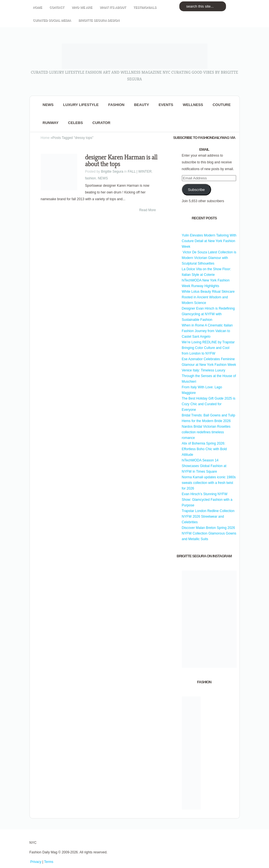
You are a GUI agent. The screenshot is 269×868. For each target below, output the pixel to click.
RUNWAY (51, 123)
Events (166, 105)
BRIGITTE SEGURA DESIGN (99, 20)
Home (45, 138)
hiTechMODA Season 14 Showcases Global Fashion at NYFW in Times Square (204, 466)
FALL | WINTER (140, 172)
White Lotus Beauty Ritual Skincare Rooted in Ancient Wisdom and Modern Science (208, 297)
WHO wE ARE (82, 7)
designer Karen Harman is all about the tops (121, 161)
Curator (101, 123)
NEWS (48, 105)
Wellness (193, 105)
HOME (38, 7)
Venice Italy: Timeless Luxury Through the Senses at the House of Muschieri (209, 376)
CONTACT (57, 7)
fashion (116, 105)
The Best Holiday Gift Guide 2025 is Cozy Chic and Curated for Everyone (209, 404)
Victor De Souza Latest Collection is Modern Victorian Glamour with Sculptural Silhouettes (209, 258)
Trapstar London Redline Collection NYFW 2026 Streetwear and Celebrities (208, 517)
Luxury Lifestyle (81, 105)
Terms (49, 862)
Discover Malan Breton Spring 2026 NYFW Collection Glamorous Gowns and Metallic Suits (209, 533)
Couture (221, 105)
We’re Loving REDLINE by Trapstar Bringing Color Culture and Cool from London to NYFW (208, 348)
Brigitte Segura (112, 172)
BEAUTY (142, 105)
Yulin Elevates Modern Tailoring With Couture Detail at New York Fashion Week (209, 241)
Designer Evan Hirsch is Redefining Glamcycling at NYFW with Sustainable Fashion (208, 314)
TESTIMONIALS (145, 7)
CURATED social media (52, 20)
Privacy (36, 862)
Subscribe (196, 190)
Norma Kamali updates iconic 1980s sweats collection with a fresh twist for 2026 (209, 483)
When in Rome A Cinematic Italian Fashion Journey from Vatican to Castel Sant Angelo (207, 331)
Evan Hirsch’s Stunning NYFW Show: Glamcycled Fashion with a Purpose (207, 500)
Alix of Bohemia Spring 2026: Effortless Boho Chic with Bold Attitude (204, 449)
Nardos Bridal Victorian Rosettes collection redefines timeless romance (206, 432)
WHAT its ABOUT (113, 7)
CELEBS (75, 123)
